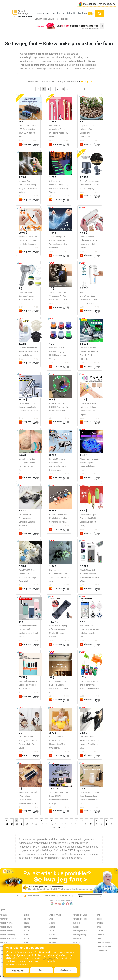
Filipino (27, 919)
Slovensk (76, 947)
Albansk (3, 915)
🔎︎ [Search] (84, 89)
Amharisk (4, 919)
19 (101, 820)
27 (32, 824)
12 (66, 820)
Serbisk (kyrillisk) (80, 931)
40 (96, 824)
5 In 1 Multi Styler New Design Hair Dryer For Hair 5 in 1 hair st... (28, 685)
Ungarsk (100, 935)
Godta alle (66, 970)
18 (96, 820)
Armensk (4, 943)
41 (101, 824)
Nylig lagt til (46, 82)
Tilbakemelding (66, 896)
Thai (99, 915)
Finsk (26, 923)
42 (106, 824)
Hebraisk (28, 939)
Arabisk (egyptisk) (7, 935)
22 (7, 824)
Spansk (76, 951)
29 (42, 824)
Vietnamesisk (102, 951)
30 (46, 824)
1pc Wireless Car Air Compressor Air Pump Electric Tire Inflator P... (59, 296)
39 (91, 824)
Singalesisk (77, 939)
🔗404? (82, 97)
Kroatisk (52, 927)
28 (36, 824)
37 (81, 824)
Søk (18, 896)
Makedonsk (53, 939)
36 (76, 824)
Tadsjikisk (77, 963)
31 (52, 824)
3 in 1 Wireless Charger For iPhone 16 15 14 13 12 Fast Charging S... (89, 185)
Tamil (75, 967)
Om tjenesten (49, 896)
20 (106, 820)
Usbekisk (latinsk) (104, 947)
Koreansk (52, 923)
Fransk (27, 927)
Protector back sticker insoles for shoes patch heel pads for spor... (28, 352)
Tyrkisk (100, 923)
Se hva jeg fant (31, 896)
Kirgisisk (52, 919)
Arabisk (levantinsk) (8, 939)
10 (56, 820)
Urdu (99, 939)
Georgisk (28, 931)
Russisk (76, 927)
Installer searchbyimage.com (97, 4)
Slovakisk (77, 943)
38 (86, 824)
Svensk (76, 955)
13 (71, 820)
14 (76, 820)
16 (86, 820)
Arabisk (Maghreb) (8, 931)
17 (91, 820)
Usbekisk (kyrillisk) (104, 943)
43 (111, 824)
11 (62, 820)
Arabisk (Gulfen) (7, 923)
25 (22, 824)
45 (63, 89)
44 (54, 828)
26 (27, 824)
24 (17, 824)
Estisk (27, 915)
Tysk (99, 927)
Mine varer (73, 82)
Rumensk (77, 923)
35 (71, 824)
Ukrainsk (100, 931)
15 (81, 820)
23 (12, 824)
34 (66, 824)
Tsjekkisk (101, 919)
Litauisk (52, 935)
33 (62, 824)
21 (111, 820)
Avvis (42, 970)
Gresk (27, 935)
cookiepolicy (49, 958)
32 (56, 824)
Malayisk (52, 943)
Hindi (26, 943)
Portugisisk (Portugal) (82, 919)
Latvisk (51, 931)
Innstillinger (18, 970)
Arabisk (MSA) (6, 927)
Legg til (86, 82)
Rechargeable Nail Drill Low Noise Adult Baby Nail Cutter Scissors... (28, 240)
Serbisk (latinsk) (79, 935)
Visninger (60, 82)
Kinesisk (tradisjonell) (57, 915)
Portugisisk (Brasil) (80, 915)
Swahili (76, 959)
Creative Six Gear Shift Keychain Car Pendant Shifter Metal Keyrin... (58, 518)
